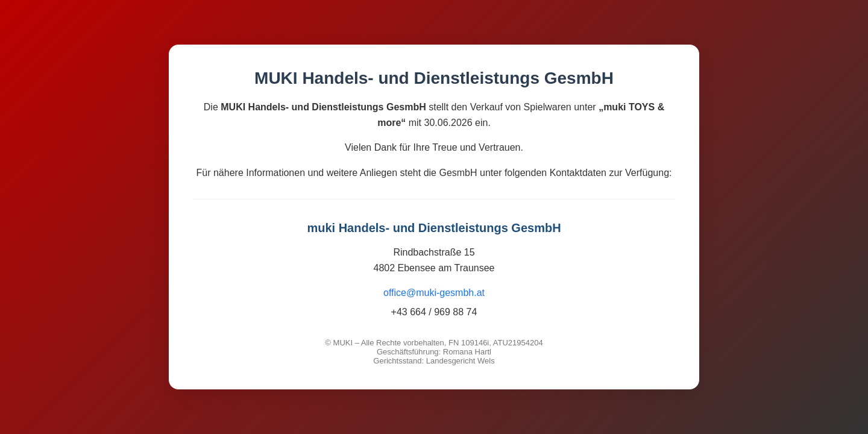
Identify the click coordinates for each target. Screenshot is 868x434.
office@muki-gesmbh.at (434, 293)
